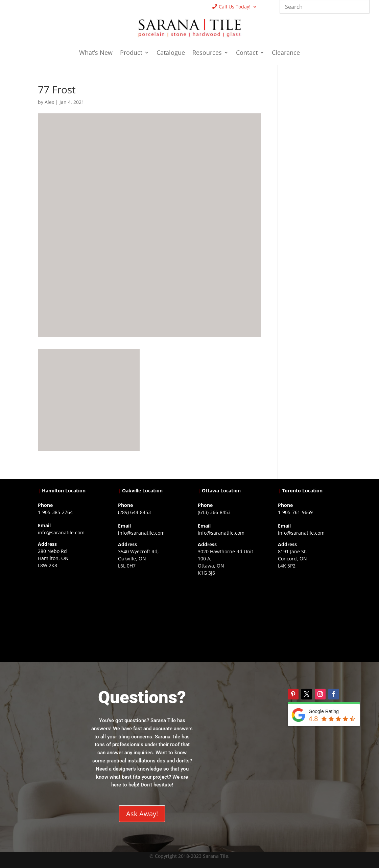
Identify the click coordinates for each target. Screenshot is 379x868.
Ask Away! (142, 814)
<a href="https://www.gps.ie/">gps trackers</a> (69, 611)
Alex (49, 102)
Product (131, 53)
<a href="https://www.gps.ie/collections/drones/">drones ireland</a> (150, 611)
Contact (247, 53)
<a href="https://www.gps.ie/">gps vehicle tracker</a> (310, 611)
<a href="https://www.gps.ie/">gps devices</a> (229, 619)
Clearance (286, 53)
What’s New (96, 53)
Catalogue (171, 53)
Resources (207, 53)
